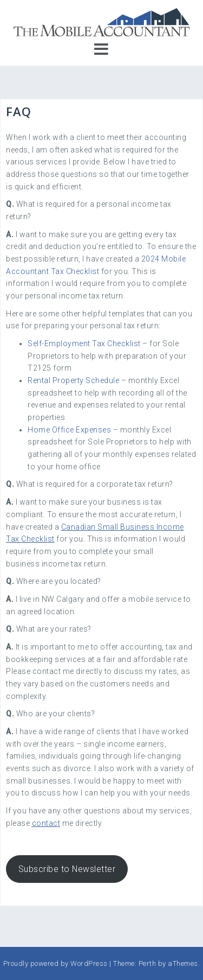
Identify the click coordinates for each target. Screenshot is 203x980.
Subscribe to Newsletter (67, 869)
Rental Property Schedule (73, 380)
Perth (148, 963)
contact (46, 823)
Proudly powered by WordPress (55, 963)
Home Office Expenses (69, 430)
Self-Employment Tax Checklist (84, 343)
